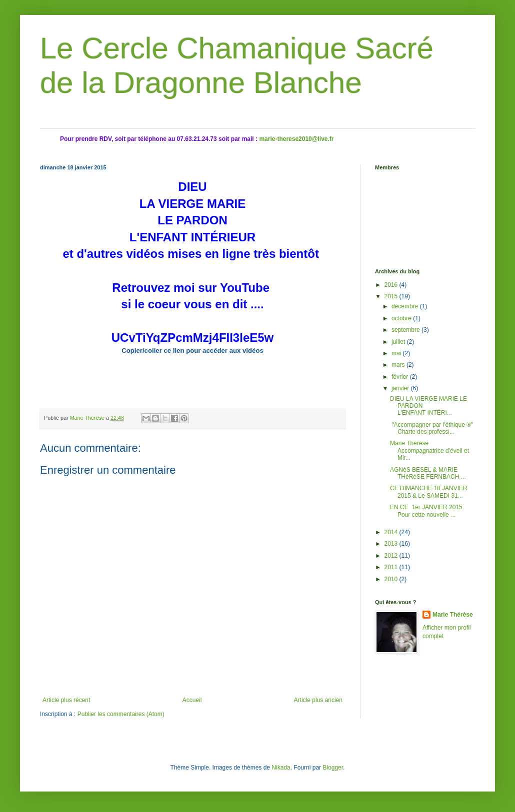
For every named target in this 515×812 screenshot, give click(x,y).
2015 (392, 296)
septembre (406, 330)
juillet (399, 342)
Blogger (333, 768)
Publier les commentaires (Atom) (121, 714)
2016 (392, 285)
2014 (392, 532)
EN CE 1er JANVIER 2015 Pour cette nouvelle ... (427, 511)
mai (397, 353)
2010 (392, 579)
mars (399, 365)
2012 (392, 556)
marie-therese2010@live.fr (296, 139)
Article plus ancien (318, 700)
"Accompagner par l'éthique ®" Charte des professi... (431, 428)
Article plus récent (66, 700)
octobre (402, 318)
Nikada (281, 768)
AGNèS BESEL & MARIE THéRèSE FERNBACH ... (428, 473)
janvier (401, 388)
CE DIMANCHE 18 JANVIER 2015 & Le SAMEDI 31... (429, 492)
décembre (406, 306)
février (401, 377)
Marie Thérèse (453, 615)
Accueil (192, 700)
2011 (392, 567)
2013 (392, 544)
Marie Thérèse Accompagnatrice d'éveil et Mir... (429, 450)
